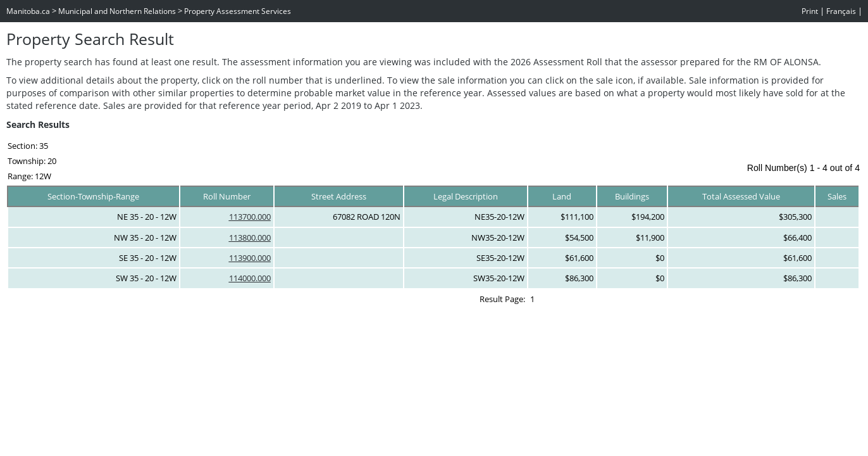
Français (841, 11)
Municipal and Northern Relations (117, 11)
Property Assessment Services (238, 11)
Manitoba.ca (28, 11)
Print (810, 11)
